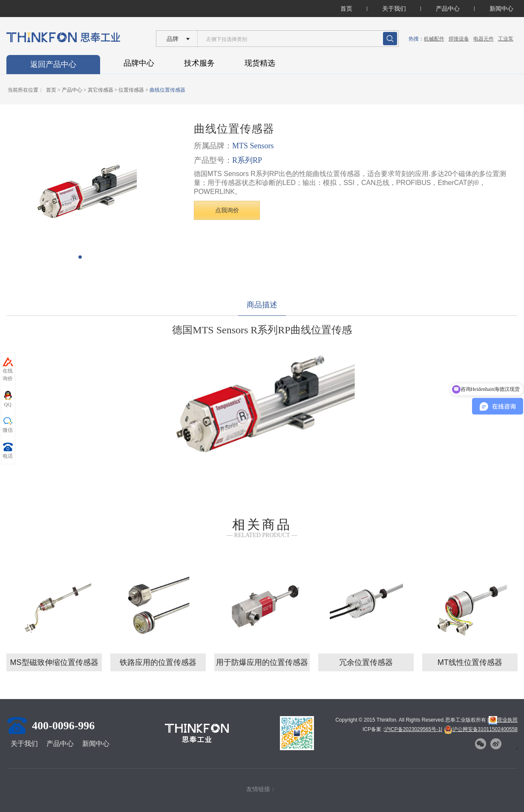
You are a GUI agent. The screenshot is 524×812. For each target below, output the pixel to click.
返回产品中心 (53, 64)
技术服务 (199, 63)
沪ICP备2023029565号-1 (413, 729)
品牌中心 (139, 63)
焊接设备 (459, 39)
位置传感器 (131, 90)
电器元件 (484, 39)
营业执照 (503, 720)
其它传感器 (101, 90)
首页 (346, 9)
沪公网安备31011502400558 (481, 729)
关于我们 (394, 9)
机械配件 (434, 39)
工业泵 (506, 39)
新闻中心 (501, 9)
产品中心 (448, 9)
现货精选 (260, 63)
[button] (80, 257)
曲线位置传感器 (167, 90)
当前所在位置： (26, 90)
